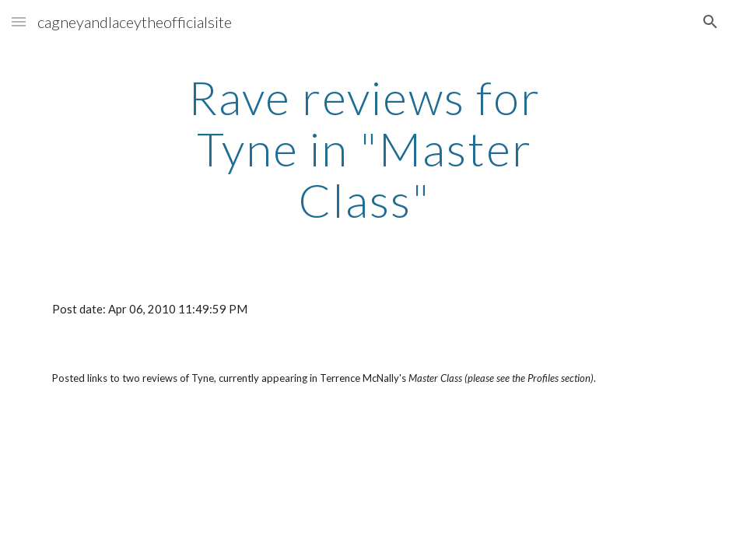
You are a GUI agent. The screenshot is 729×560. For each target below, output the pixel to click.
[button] (19, 21)
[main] (365, 149)
